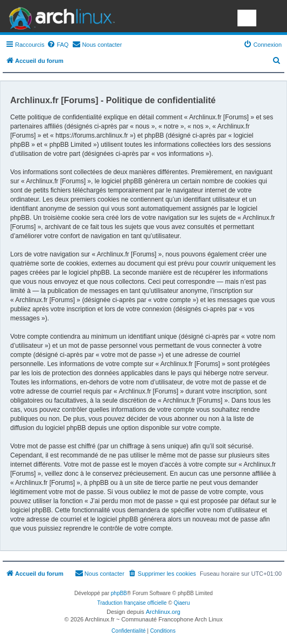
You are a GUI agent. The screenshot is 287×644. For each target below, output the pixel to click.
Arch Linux (59, 16)
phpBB (119, 593)
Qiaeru (181, 603)
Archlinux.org (163, 612)
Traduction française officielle (132, 603)
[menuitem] (58, 45)
